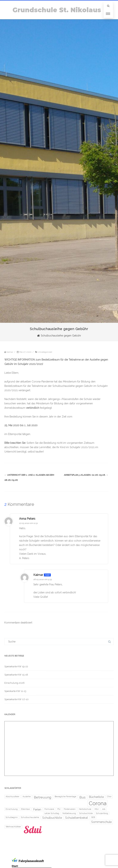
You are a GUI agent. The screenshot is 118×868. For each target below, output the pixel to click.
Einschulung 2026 (14, 683)
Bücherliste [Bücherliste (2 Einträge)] (96, 797)
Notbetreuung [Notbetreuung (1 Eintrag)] (69, 813)
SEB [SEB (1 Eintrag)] (93, 817)
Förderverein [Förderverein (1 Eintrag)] (70, 809)
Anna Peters (27, 519)
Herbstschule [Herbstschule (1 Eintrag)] (85, 809)
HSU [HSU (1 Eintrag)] (97, 809)
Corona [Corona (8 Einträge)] (98, 803)
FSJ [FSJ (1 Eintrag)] (59, 809)
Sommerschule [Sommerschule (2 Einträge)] (101, 822)
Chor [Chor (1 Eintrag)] (109, 796)
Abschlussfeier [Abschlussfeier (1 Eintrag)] (12, 796)
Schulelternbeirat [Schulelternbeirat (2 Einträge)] (77, 818)
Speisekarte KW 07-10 (16, 699)
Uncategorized (45, 352)
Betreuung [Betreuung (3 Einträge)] (43, 797)
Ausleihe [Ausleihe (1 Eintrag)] (27, 796)
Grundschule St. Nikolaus (57, 10)
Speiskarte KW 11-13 (15, 691)
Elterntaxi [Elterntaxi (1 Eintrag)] (25, 809)
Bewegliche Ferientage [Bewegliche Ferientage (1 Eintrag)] (65, 796)
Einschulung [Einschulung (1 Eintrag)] (12, 809)
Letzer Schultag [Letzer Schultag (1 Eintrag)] (52, 813)
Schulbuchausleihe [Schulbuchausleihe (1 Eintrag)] (30, 817)
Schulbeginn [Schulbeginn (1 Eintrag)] (12, 817)
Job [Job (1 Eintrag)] (104, 809)
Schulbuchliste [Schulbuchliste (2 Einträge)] (52, 818)
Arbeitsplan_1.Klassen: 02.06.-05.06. (86, 475)
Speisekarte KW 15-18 (16, 675)
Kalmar (38, 575)
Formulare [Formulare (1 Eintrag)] (49, 809)
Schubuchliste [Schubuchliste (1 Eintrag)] (86, 813)
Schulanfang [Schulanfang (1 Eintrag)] (102, 813)
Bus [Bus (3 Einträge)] (82, 797)
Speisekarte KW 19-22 (16, 666)
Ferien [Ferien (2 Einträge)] (37, 810)
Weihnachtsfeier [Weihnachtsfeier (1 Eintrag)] (13, 827)
